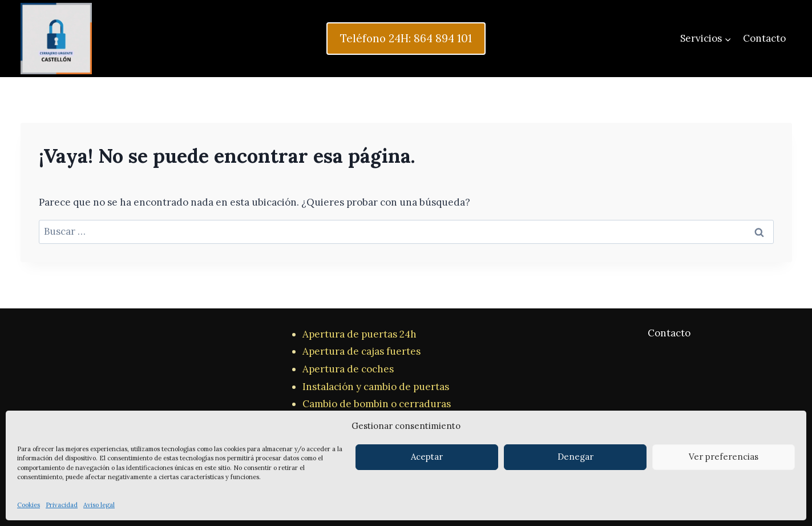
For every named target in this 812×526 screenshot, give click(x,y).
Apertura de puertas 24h (359, 334)
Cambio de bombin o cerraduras (377, 404)
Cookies (29, 505)
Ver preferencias (724, 457)
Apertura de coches (348, 369)
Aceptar (427, 457)
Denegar (575, 457)
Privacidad (62, 505)
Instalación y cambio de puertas (376, 387)
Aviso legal (99, 505)
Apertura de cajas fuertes (361, 351)
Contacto (764, 38)
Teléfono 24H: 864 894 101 (406, 38)
